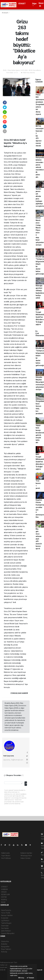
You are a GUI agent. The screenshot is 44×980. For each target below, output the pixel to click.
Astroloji (4, 952)
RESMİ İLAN (5, 894)
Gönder (26, 783)
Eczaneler (5, 918)
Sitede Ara (5, 941)
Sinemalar (5, 926)
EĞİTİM (4, 897)
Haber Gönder (26, 858)
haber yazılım (5, 975)
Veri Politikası (6, 858)
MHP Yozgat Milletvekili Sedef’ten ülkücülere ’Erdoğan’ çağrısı (40, 317)
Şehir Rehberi (6, 931)
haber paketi (5, 972)
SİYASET (22, 4)
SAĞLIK (4, 892)
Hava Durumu (6, 910)
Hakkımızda (5, 853)
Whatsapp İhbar (26, 856)
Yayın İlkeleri (6, 856)
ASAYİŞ (4, 900)
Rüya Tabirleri (6, 949)
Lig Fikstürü (5, 921)
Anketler (4, 944)
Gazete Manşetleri (8, 933)
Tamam (30, 978)
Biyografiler (5, 947)
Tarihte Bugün (6, 923)
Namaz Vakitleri (7, 915)
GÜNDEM (4, 889)
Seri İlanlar (5, 928)
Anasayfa (5, 13)
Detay (21, 978)
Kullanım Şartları (26, 853)
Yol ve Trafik (6, 913)
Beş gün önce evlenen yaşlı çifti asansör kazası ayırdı (39, 539)
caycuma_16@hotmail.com (13, 760)
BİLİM (3, 902)
